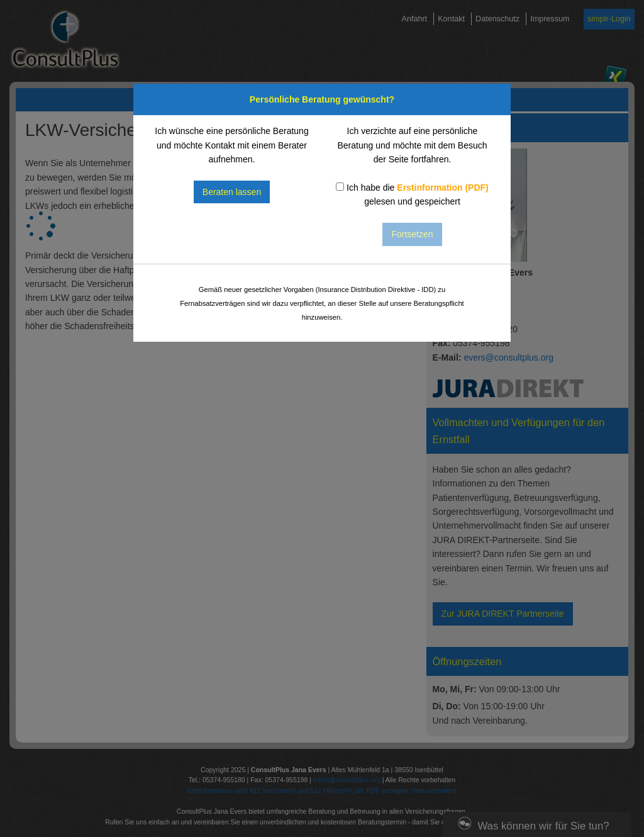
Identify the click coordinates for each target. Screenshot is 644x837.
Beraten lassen (232, 192)
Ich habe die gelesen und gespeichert (412, 194)
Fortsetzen (412, 234)
